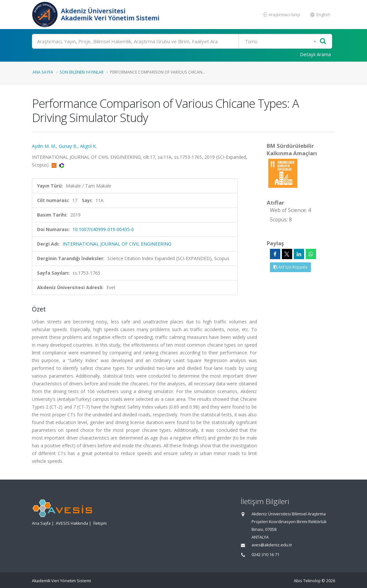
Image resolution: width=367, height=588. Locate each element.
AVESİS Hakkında (72, 523)
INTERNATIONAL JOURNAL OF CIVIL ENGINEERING (117, 244)
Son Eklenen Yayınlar (82, 72)
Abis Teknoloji (307, 581)
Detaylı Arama (315, 54)
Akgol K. (88, 146)
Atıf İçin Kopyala (290, 267)
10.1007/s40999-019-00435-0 (103, 229)
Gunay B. (68, 146)
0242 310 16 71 (265, 555)
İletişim (100, 523)
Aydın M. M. (44, 146)
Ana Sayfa (43, 72)
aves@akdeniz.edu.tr (272, 545)
